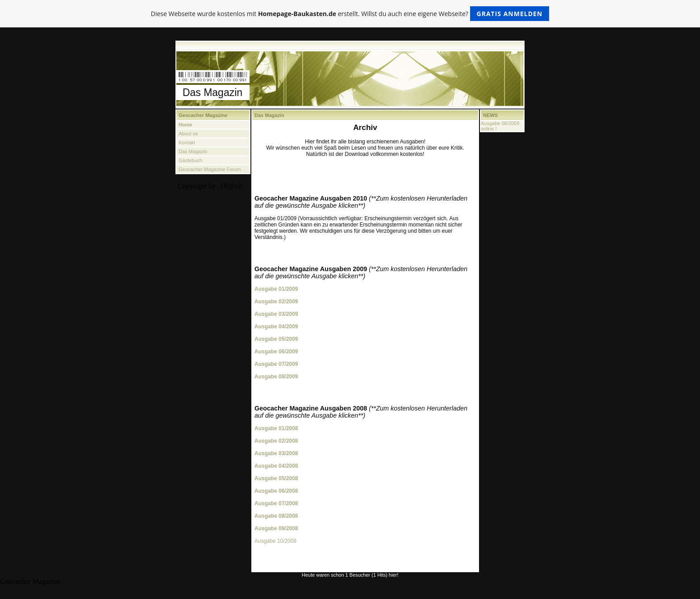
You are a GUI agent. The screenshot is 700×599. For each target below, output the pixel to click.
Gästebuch (190, 160)
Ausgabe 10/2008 (275, 541)
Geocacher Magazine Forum (210, 169)
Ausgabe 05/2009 (276, 339)
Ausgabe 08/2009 (276, 377)
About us (188, 134)
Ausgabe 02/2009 (276, 302)
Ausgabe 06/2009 (276, 352)
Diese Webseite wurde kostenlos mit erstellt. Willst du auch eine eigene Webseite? (350, 14)
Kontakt (187, 142)
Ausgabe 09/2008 (276, 528)
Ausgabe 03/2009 (276, 314)
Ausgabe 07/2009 (276, 364)
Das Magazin (193, 151)
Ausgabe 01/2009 (276, 289)
